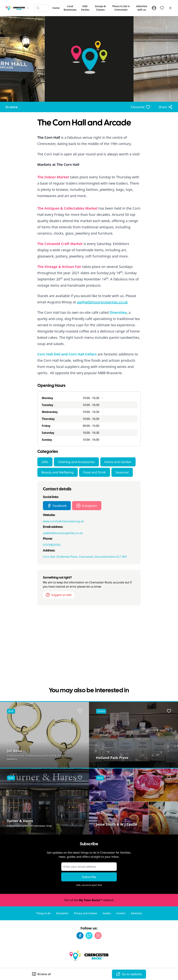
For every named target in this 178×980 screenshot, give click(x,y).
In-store (12, 107)
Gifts (45, 462)
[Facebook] (80, 936)
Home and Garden (118, 462)
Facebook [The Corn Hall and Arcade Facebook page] (57, 506)
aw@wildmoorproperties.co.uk (102, 302)
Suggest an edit (59, 595)
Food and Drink (95, 472)
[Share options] (165, 107)
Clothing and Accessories (76, 462)
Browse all (41, 974)
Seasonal (122, 472)
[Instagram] (98, 936)
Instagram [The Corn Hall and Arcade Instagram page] (87, 506)
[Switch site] (28, 8)
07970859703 (52, 545)
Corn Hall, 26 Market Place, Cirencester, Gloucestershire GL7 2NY (85, 557)
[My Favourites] (162, 8)
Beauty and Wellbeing (58, 472)
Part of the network (89, 900)
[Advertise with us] (170, 8)
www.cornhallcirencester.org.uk (63, 521)
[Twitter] (89, 936)
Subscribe (89, 877)
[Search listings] (41, 8)
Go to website (129, 974)
